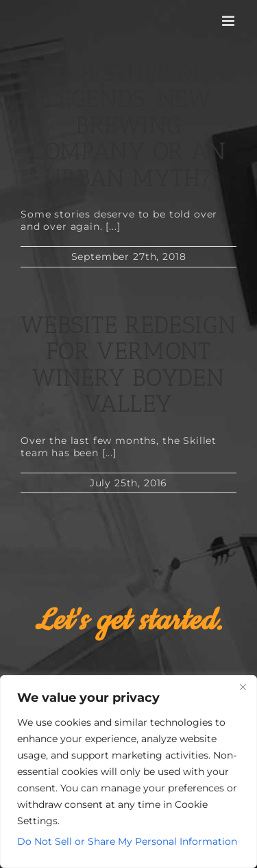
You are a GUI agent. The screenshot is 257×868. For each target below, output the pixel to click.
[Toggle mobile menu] (229, 21)
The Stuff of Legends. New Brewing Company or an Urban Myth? (128, 125)
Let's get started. (129, 621)
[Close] (243, 687)
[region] (128, 772)
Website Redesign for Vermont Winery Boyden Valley (128, 365)
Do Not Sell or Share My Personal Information (127, 841)
